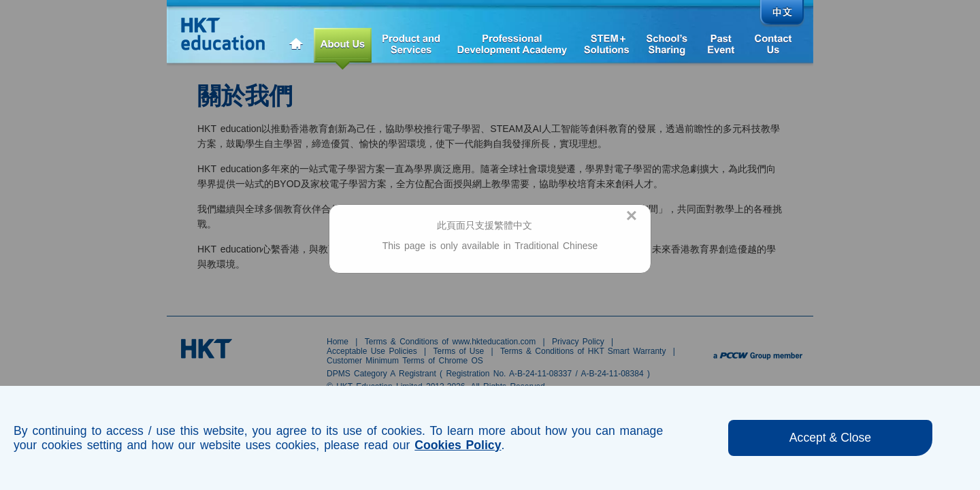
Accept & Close (830, 438)
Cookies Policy (458, 445)
